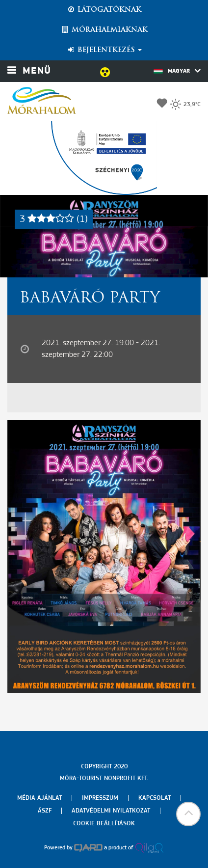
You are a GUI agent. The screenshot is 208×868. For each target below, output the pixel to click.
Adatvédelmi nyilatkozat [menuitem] (111, 811)
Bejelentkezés (104, 50)
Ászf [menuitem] (45, 811)
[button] (188, 814)
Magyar (177, 71)
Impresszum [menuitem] (100, 798)
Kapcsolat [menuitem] (155, 798)
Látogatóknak (104, 10)
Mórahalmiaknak (104, 30)
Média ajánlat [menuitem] (39, 798)
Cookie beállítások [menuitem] (104, 824)
